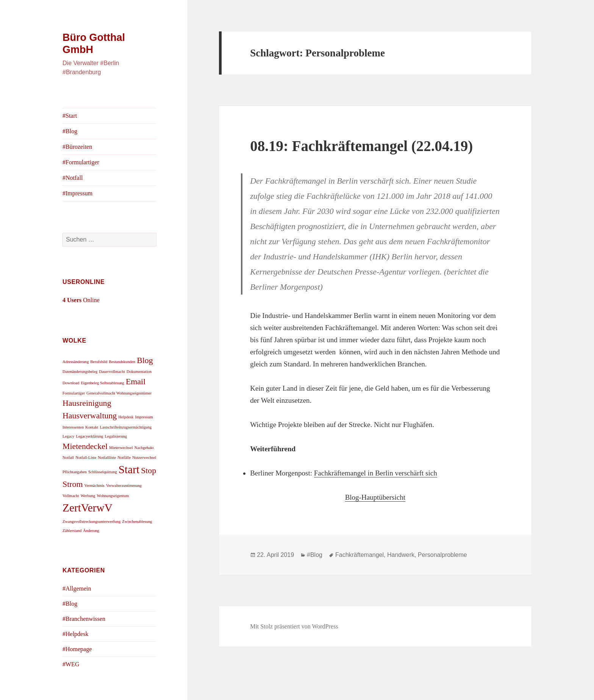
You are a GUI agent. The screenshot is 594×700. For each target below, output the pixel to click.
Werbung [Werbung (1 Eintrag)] (88, 496)
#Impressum (77, 193)
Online (81, 300)
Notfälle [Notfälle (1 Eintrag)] (124, 458)
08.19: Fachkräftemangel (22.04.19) (361, 146)
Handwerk (401, 555)
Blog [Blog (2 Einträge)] (145, 360)
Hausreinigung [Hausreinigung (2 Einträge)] (87, 403)
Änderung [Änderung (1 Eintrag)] (91, 531)
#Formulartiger (81, 162)
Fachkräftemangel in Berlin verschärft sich (376, 473)
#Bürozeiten (77, 147)
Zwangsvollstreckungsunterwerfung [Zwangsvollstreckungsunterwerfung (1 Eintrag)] (91, 521)
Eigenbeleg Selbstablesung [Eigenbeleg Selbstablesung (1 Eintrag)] (102, 383)
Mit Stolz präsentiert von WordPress (294, 626)
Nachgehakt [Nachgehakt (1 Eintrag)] (144, 448)
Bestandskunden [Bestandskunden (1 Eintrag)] (122, 362)
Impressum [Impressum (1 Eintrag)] (144, 417)
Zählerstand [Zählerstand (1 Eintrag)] (72, 531)
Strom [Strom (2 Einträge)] (73, 484)
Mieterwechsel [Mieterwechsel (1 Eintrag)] (121, 448)
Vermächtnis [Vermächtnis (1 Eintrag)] (94, 486)
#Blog (70, 131)
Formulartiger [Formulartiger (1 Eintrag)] (74, 393)
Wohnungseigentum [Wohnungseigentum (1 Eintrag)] (113, 496)
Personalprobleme (442, 555)
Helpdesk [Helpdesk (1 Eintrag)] (126, 417)
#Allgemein (77, 589)
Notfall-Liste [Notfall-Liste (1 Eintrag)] (86, 458)
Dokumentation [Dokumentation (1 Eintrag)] (139, 372)
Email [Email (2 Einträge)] (136, 382)
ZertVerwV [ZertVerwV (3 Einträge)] (88, 508)
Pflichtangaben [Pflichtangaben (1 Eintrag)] (75, 472)
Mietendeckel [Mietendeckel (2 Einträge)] (85, 446)
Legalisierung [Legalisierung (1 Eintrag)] (116, 436)
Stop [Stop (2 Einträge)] (148, 471)
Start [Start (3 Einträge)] (129, 469)
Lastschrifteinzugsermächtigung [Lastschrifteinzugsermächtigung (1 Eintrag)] (126, 427)
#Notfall (73, 178)
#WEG (71, 664)
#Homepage (77, 649)
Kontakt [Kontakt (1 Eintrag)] (92, 427)
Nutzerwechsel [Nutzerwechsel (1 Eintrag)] (144, 458)
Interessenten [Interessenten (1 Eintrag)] (73, 427)
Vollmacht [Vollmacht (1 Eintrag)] (71, 496)
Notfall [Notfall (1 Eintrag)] (68, 458)
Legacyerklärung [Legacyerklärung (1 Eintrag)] (89, 436)
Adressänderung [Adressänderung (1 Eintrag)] (76, 362)
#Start (70, 116)
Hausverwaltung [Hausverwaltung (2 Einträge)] (90, 416)
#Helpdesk (75, 634)
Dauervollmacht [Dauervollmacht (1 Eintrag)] (112, 372)
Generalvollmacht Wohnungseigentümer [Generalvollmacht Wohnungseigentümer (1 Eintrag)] (119, 393)
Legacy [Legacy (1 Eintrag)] (68, 436)
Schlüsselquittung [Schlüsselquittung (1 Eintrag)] (103, 472)
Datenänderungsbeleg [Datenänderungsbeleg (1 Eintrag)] (80, 372)
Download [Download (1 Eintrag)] (71, 383)
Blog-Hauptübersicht (375, 497)
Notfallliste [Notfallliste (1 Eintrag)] (107, 458)
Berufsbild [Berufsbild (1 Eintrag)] (99, 362)
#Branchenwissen (84, 619)
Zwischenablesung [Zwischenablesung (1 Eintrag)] (137, 521)
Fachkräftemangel (360, 555)
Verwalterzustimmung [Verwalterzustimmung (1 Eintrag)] (124, 486)
